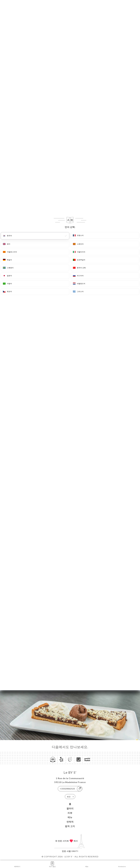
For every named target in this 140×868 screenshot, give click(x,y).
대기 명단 (52, 864)
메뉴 (70, 817)
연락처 (70, 822)
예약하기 (17, 864)
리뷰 (70, 813)
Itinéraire (122, 864)
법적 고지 (70, 826)
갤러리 (70, 808)
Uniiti (75, 851)
